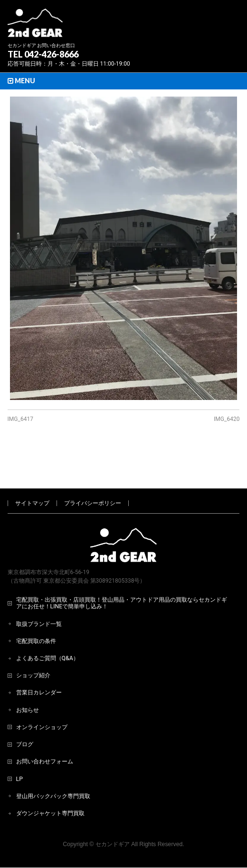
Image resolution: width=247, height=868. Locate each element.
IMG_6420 (227, 419)
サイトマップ (32, 471)
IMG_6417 (20, 419)
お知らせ (28, 678)
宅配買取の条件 (36, 609)
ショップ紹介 (33, 644)
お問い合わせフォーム (45, 730)
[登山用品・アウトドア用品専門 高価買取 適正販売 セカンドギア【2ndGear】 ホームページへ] (35, 26)
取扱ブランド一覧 (39, 592)
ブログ (25, 712)
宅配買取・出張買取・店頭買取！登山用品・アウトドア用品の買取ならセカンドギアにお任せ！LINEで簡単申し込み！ (122, 571)
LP (19, 747)
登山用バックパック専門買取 (53, 764)
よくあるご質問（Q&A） (47, 626)
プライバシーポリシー (93, 471)
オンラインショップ (42, 695)
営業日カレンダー (39, 661)
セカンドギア (113, 812)
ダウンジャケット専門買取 (50, 781)
